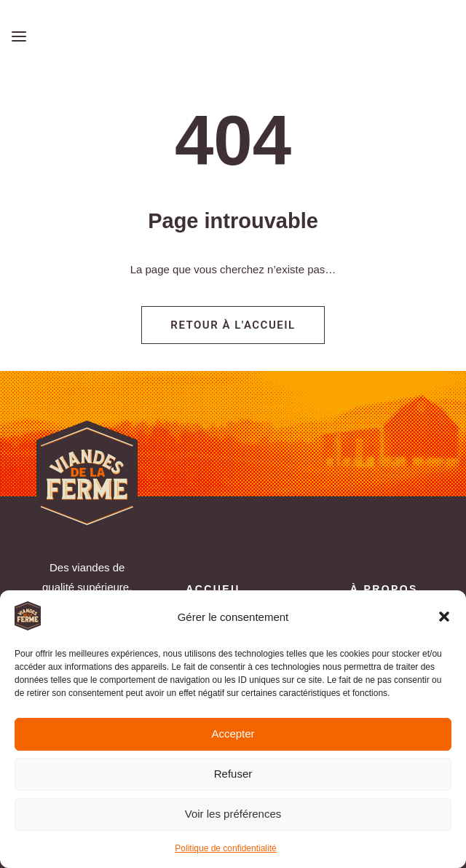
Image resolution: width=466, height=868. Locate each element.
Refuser (233, 774)
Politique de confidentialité (225, 848)
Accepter (233, 734)
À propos (384, 589)
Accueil (214, 589)
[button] (444, 617)
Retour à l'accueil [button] (233, 325)
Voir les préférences (233, 814)
